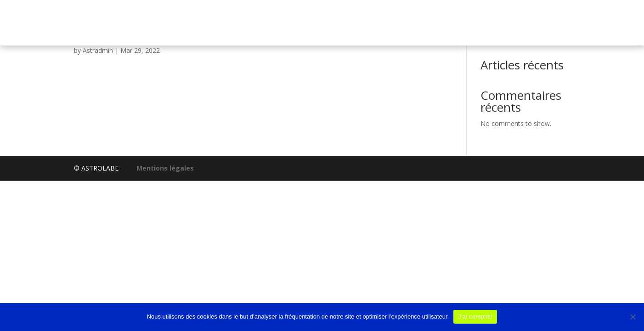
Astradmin (98, 50)
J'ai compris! (475, 317)
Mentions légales (165, 168)
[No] (633, 317)
